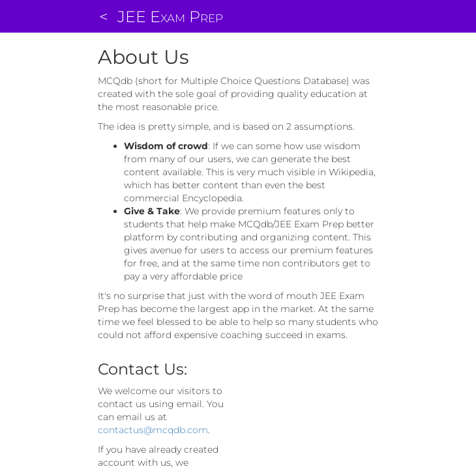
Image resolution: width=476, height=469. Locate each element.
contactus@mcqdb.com (153, 430)
